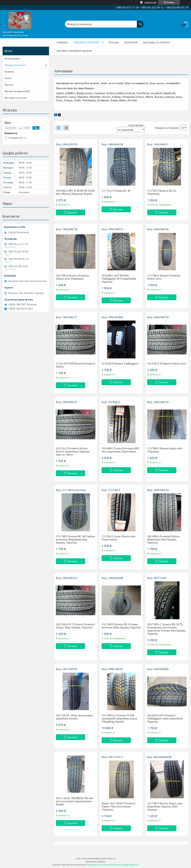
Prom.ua (112, 858)
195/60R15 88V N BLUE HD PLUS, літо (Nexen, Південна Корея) (75, 192)
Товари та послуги (86, 42)
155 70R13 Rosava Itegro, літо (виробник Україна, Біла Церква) (165, 806)
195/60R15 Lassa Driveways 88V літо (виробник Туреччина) (120, 450)
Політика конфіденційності (126, 865)
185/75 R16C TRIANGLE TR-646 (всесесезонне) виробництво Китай (74, 801)
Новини (9, 72)
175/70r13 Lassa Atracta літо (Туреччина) (119, 538)
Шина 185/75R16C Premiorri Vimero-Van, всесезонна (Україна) (118, 806)
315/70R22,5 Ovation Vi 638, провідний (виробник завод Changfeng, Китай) (119, 718)
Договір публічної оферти (74, 51)
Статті (8, 78)
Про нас (114, 42)
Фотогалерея (12, 58)
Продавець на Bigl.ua (96, 862)
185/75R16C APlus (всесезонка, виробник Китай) (75, 717)
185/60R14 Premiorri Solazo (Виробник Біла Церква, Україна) (163, 539)
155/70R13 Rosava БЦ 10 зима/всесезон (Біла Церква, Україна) (121, 626)
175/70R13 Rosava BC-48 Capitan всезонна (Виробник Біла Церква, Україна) (75, 539)
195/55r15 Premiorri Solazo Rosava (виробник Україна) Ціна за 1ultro (73, 451)
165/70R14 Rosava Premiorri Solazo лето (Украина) (72, 277)
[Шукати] (140, 22)
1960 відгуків (150, 2)
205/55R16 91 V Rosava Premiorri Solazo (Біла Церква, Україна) (75, 626)
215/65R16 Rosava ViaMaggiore (120, 363)
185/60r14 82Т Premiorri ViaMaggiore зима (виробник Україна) (165, 718)
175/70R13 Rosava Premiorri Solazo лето (164, 277)
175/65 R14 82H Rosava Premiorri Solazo (75, 365)
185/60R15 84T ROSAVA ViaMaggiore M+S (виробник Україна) (119, 279)
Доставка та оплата (156, 42)
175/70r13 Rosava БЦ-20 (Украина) (162, 192)
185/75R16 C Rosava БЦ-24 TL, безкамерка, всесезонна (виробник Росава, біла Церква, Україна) (167, 629)
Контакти (131, 42)
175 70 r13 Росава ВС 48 (116, 191)
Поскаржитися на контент (99, 865)
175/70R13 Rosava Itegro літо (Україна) (165, 450)
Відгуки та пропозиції (17, 91)
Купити (73, 212)
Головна (62, 42)
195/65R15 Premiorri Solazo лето (167, 363)
